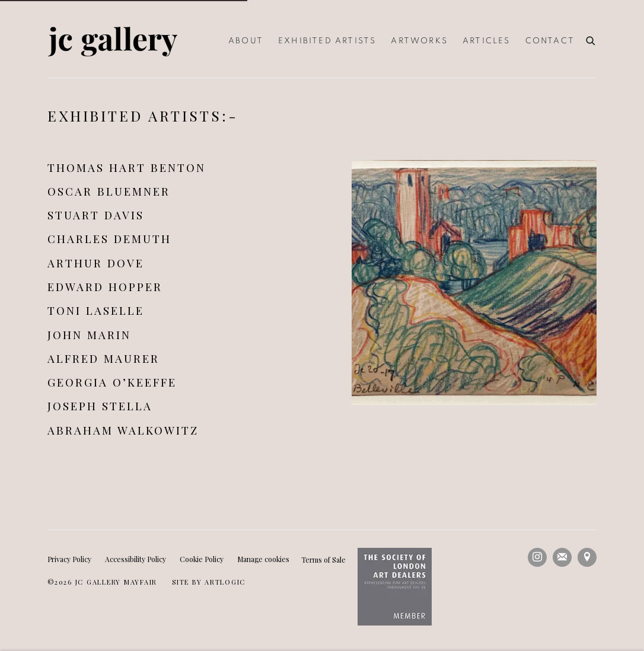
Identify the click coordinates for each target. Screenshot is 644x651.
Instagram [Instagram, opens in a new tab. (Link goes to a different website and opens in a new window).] (537, 557)
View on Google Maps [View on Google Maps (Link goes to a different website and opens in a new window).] (587, 557)
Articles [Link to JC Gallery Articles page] (487, 41)
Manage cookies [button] (263, 559)
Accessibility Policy (136, 559)
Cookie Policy (202, 559)
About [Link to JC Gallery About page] (246, 41)
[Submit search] (591, 39)
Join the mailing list (562, 557)
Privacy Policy (69, 559)
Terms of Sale (323, 560)
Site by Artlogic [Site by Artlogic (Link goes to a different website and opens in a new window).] (209, 582)
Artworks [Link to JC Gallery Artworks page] (419, 41)
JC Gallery (113, 42)
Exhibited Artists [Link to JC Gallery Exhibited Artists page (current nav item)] (327, 41)
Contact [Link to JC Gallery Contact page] (550, 41)
